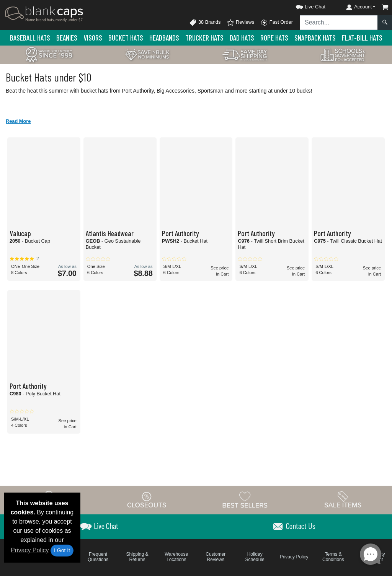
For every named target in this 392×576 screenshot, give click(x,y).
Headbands (164, 38)
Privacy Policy (30, 550)
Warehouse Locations (176, 557)
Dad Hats (242, 38)
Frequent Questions (98, 557)
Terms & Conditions (333, 557)
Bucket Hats (126, 38)
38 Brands (205, 23)
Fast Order (277, 23)
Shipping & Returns (137, 557)
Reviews (240, 23)
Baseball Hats (30, 38)
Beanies (67, 38)
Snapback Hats (315, 38)
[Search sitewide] (339, 23)
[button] (304, 6)
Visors (93, 38)
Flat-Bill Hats (362, 38)
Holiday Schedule (255, 557)
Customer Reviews (216, 557)
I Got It (62, 550)
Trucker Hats (204, 38)
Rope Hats (274, 38)
